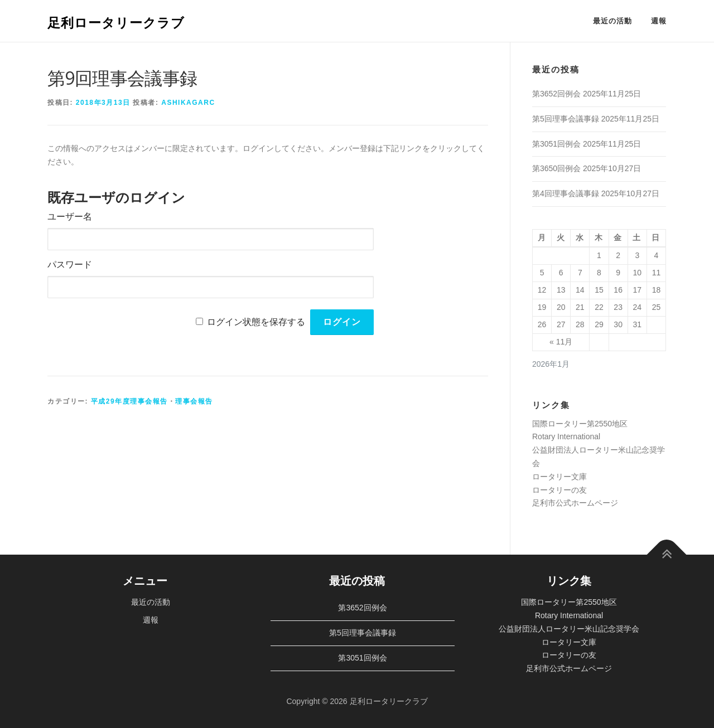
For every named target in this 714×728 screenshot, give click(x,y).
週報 (659, 21)
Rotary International (566, 436)
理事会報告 (194, 401)
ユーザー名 (70, 217)
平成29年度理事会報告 (129, 401)
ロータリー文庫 (559, 477)
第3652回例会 (556, 94)
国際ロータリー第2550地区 (580, 424)
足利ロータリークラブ (116, 22)
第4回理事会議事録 (566, 193)
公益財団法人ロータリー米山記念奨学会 (569, 629)
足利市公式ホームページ (575, 503)
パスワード (70, 264)
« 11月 (561, 342)
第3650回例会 (556, 168)
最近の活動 (612, 21)
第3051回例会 (556, 144)
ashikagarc (188, 103)
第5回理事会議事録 (566, 119)
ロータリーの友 (559, 490)
